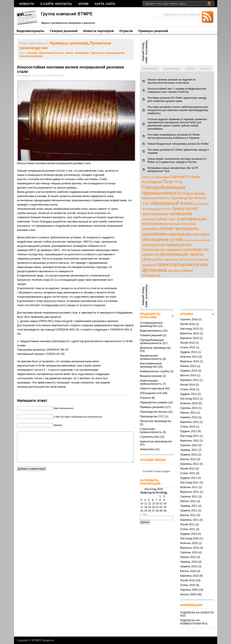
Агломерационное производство (151, 324)
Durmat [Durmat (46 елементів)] (177, 177)
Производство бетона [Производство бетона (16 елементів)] (188, 198)
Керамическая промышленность (151, 357)
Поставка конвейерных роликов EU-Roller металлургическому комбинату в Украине (174, 136)
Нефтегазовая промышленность (151, 382)
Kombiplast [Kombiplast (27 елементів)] (152, 182)
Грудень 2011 (189, 478)
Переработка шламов (154, 402)
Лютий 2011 (188, 524)
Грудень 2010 (189, 534)
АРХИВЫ (187, 314)
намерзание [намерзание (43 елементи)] (179, 234)
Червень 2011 (189, 506)
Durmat (32, 53)
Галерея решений (64, 31)
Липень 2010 (188, 557)
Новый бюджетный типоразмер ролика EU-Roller (178, 144)
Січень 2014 (188, 389)
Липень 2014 (188, 366)
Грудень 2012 (189, 431)
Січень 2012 (188, 473)
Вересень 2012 (190, 441)
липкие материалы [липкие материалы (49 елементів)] (179, 229)
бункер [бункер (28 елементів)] (178, 209)
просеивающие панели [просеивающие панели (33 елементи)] (181, 254)
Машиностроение (151, 376)
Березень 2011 (190, 520)
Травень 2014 (189, 371)
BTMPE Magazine (43, 640)
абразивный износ (51, 53)
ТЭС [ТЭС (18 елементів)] (146, 204)
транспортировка (31, 56)
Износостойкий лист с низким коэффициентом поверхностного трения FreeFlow (177, 90)
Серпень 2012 (189, 445)
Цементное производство (156, 441)
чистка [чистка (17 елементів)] (173, 271)
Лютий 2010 (188, 580)
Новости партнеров (98, 31)
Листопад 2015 (190, 329)
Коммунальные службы (155, 371)
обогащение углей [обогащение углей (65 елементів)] (162, 239)
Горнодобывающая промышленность (152, 341)
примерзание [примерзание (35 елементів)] (179, 245)
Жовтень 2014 (189, 357)
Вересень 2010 (190, 548)
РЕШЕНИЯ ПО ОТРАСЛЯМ (150, 316)
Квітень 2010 (188, 571)
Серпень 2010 (189, 552)
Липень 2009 (188, 594)
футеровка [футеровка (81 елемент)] (155, 270)
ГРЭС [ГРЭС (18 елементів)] (178, 182)
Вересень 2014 (190, 361)
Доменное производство (155, 348)
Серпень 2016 (189, 319)
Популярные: (150, 69)
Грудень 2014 (189, 352)
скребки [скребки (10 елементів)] (157, 259)
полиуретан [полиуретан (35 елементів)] (154, 245)
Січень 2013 (188, 427)
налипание (82, 53)
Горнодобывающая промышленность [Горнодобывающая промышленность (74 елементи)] (164, 190)
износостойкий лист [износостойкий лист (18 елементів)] (159, 219)
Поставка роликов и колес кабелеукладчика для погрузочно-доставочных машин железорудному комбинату (178, 110)
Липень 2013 (188, 413)
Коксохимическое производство (151, 365)
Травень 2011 (189, 510)
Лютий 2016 (188, 324)
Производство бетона (154, 412)
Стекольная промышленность (151, 430)
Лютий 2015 (188, 343)
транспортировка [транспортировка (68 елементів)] (176, 264)
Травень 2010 (189, 566)
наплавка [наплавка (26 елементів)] (201, 234)
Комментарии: (172, 69)
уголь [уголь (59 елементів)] (202, 264)
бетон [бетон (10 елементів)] (167, 209)
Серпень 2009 (189, 590)
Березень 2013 (190, 422)
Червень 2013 (189, 417)
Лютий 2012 (188, 468)
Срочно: (190, 69)
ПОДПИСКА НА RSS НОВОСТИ (181, 15)
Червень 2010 (189, 562)
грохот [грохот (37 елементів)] (192, 208)
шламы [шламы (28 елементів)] (186, 270)
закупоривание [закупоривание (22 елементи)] (156, 214)
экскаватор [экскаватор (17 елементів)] (151, 275)
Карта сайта (105, 4)
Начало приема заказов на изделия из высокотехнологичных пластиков (172, 81)
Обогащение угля (151, 393)
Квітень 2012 (188, 459)
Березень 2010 (190, 576)
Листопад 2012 (190, 436)
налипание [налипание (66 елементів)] (154, 234)
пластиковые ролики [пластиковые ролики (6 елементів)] (197, 240)
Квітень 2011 (188, 515)
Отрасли (126, 31)
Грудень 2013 (189, 394)
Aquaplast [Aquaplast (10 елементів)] (162, 177)
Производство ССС (152, 416)
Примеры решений (153, 31)
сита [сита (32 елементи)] (147, 259)
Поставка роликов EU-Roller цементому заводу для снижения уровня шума (177, 99)
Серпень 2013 (189, 408)
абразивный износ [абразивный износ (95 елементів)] (172, 203)
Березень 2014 (190, 380)
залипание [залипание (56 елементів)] (181, 214)
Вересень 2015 (190, 333)
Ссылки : (205, 69)
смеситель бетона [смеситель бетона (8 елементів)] (176, 260)
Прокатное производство (108, 53)
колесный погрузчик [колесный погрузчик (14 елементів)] (180, 224)
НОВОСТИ (27, 4)
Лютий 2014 (188, 385)
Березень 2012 (190, 464)
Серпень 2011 (189, 496)
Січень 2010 (188, 585)
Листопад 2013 (190, 399)
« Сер (144, 514)
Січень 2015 (188, 347)
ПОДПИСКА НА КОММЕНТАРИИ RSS (194, 622)
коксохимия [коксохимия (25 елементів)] (153, 224)
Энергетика (147, 449)
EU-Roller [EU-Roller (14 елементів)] (193, 177)
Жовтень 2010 (189, 543)
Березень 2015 (190, 338)
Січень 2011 (188, 529)
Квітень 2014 (188, 375)
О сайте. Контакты (56, 4)
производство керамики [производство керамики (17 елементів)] (162, 250)
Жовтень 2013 (189, 403)
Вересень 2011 (190, 492)
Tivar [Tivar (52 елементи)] (168, 182)
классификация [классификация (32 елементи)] (192, 219)
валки (69, 53)
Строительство (149, 437)
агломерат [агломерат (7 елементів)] (202, 204)
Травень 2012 (189, 455)
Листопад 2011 (190, 482)
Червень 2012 (189, 450)
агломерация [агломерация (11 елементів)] (152, 209)
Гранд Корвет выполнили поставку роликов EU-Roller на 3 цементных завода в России (177, 160)
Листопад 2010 (190, 538)
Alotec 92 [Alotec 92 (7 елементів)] (148, 177)
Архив (83, 4)
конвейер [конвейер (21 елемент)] (150, 229)
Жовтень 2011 (189, 487)
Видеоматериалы (31, 31)
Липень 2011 (188, 501)
